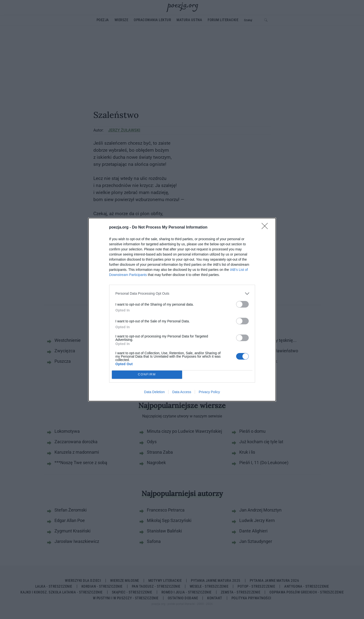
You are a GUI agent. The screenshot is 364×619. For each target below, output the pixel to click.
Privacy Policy (209, 392)
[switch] (242, 304)
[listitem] (182, 294)
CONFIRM (147, 375)
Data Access (182, 392)
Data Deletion (155, 392)
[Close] (266, 228)
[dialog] (182, 310)
